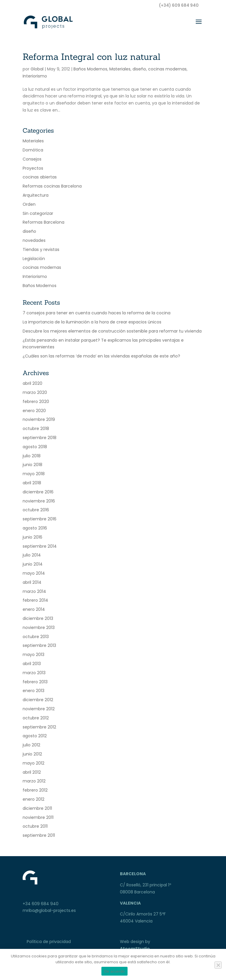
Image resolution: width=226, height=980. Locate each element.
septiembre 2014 (40, 546)
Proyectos (33, 168)
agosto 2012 (35, 736)
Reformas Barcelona (43, 222)
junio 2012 (32, 754)
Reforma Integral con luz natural (92, 57)
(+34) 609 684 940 (179, 5)
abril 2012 (32, 772)
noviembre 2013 (39, 628)
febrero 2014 (35, 600)
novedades (34, 240)
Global (37, 69)
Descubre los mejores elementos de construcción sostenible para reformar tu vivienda (112, 331)
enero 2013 (34, 691)
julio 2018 (32, 456)
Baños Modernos (90, 69)
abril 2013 (32, 664)
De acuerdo (115, 971)
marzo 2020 (35, 392)
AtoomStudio (135, 949)
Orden (29, 204)
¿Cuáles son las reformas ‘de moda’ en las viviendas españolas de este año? (101, 356)
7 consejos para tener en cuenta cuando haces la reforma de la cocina (97, 313)
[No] (218, 965)
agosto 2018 (35, 447)
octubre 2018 (36, 429)
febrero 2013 (35, 682)
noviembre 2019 (39, 419)
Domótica (33, 150)
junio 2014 (33, 564)
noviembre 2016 (39, 501)
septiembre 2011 (39, 835)
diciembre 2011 (37, 808)
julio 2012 (31, 745)
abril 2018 (32, 483)
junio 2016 (32, 537)
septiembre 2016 (40, 519)
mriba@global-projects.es (49, 910)
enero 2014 (34, 609)
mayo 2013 (34, 655)
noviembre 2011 (38, 817)
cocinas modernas (167, 69)
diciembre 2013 (38, 618)
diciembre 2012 (38, 700)
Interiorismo (35, 76)
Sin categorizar (38, 213)
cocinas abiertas (40, 177)
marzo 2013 (34, 673)
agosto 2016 (35, 528)
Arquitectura (36, 195)
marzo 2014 (34, 591)
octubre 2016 (36, 510)
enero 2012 (34, 799)
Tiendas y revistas (41, 249)
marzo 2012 (34, 781)
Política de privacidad (49, 942)
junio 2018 (32, 465)
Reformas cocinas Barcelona (52, 186)
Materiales (120, 69)
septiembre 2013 (39, 645)
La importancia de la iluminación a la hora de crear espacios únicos (92, 322)
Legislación (34, 259)
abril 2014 (32, 582)
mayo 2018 (34, 474)
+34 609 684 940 (41, 904)
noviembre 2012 (39, 709)
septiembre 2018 (40, 438)
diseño (139, 69)
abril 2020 (32, 383)
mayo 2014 (34, 573)
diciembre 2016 (38, 492)
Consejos (32, 159)
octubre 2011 (35, 826)
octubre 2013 (36, 637)
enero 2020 (34, 411)
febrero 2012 (35, 790)
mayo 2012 (34, 763)
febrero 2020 (36, 402)
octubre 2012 (36, 718)
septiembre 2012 (39, 727)
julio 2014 (32, 555)
